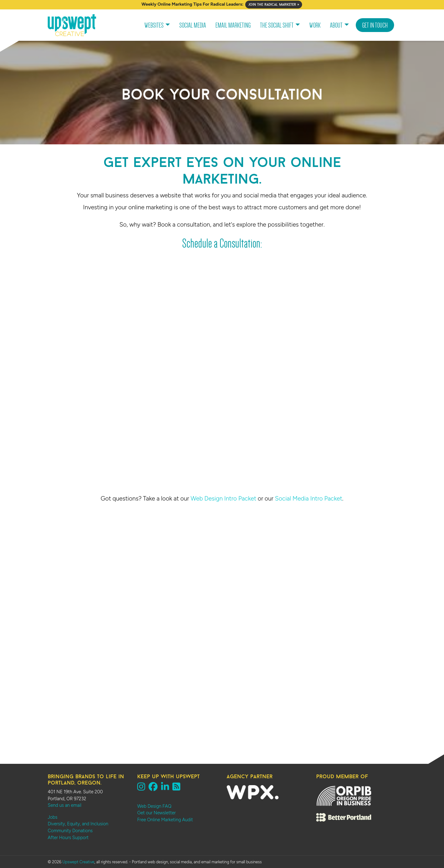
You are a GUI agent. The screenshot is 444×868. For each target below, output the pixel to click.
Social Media (193, 25)
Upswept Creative (78, 862)
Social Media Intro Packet (309, 498)
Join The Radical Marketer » (274, 4)
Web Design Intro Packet (223, 498)
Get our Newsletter (157, 813)
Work (315, 25)
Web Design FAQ (154, 806)
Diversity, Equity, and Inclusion (78, 824)
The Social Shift (277, 25)
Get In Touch (375, 25)
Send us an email (65, 805)
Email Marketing (233, 25)
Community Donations (70, 831)
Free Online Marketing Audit (165, 820)
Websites (154, 25)
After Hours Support (68, 838)
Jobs (53, 817)
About (336, 25)
